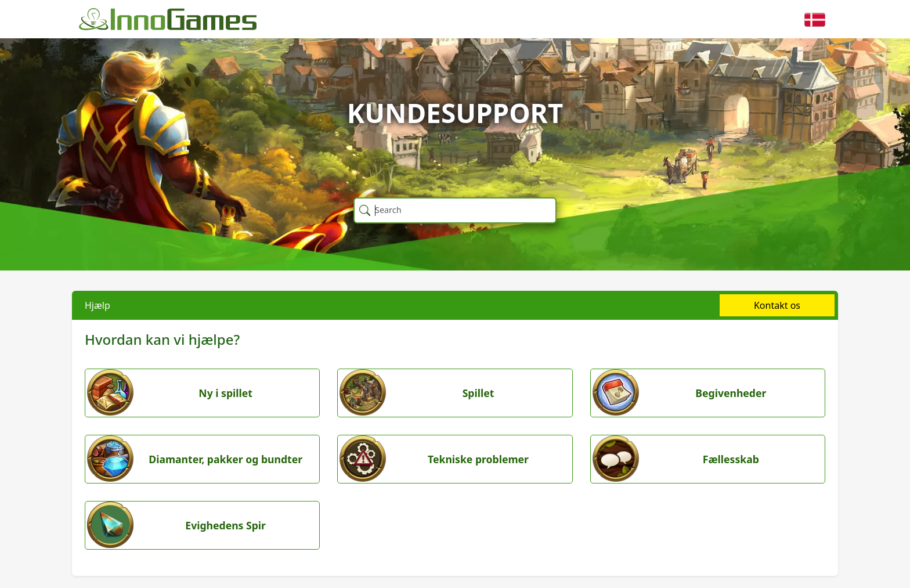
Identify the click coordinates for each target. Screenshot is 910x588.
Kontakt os (777, 305)
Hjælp (98, 305)
